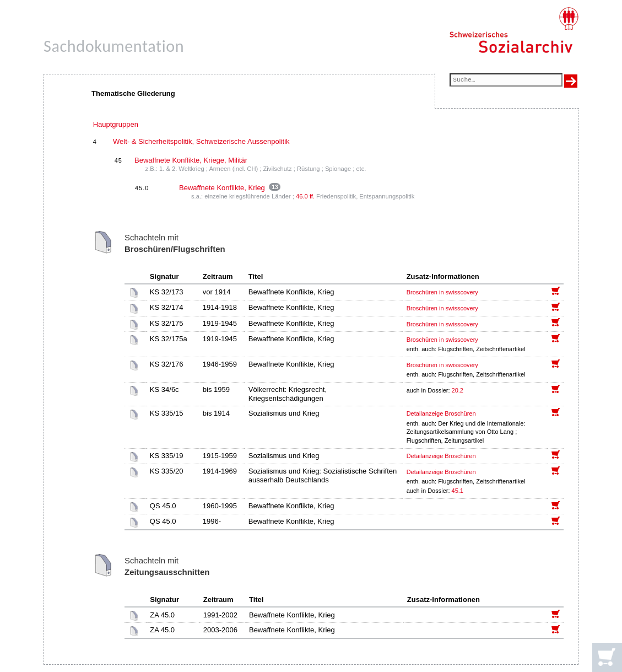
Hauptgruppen (116, 124)
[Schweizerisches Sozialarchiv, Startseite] (514, 30)
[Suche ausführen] (571, 81)
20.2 (458, 390)
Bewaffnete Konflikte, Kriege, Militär (191, 160)
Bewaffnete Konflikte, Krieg (222, 188)
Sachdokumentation (114, 46)
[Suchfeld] (506, 81)
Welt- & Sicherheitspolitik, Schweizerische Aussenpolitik (201, 141)
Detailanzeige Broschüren (441, 413)
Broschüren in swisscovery (442, 292)
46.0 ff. (305, 196)
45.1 (458, 491)
